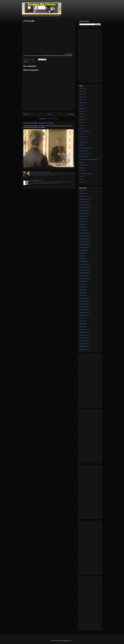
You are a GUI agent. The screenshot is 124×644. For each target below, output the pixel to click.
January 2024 (83, 267)
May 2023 (82, 290)
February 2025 (83, 233)
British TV (82, 108)
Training (82, 168)
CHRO (81, 120)
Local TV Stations (84, 154)
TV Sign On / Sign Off (85, 174)
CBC (81, 114)
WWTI (81, 176)
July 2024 (82, 253)
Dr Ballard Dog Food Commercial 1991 (40, 172)
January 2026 (83, 202)
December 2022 (84, 304)
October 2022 (83, 310)
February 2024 (83, 264)
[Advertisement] (90, 55)
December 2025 (84, 205)
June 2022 (82, 321)
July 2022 (82, 318)
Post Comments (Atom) (52, 119)
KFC (81, 145)
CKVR (81, 128)
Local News (82, 151)
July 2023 (82, 284)
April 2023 (82, 293)
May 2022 (82, 324)
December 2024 (84, 239)
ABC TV (82, 100)
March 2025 (83, 230)
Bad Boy (82, 103)
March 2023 (83, 296)
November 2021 (84, 341)
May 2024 (82, 256)
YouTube (33, 62)
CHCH (81, 117)
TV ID (81, 171)
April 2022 (82, 327)
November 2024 (84, 242)
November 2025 (84, 208)
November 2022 (84, 307)
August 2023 (83, 281)
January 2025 (83, 236)
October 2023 (83, 276)
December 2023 (84, 270)
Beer (81, 106)
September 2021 (84, 346)
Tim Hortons (83, 165)
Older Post (71, 114)
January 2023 (83, 301)
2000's (81, 97)
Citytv (81, 122)
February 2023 (83, 298)
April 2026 (82, 194)
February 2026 (83, 199)
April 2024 (82, 259)
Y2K (81, 179)
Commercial (83, 131)
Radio (81, 162)
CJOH (81, 125)
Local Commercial (84, 148)
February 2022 (83, 332)
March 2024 (83, 261)
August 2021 (83, 349)
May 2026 (82, 191)
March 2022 (83, 329)
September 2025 (84, 213)
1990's (81, 94)
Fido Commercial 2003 (36, 180)
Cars (81, 111)
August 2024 (83, 250)
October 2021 (83, 344)
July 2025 (82, 219)
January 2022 (83, 335)
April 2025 (82, 228)
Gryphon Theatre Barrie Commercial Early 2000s (38, 123)
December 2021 (84, 338)
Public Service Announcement (87, 159)
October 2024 (83, 244)
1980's (81, 91)
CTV (81, 134)
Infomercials (83, 142)
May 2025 (82, 225)
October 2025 (83, 211)
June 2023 (82, 287)
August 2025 (83, 216)
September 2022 (84, 313)
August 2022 (83, 315)
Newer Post (27, 114)
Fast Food (82, 137)
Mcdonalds (82, 157)
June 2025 (82, 222)
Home (49, 114)
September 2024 (84, 247)
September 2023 (84, 279)
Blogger (70, 641)
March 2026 (83, 196)
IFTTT (29, 62)
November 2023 (84, 273)
